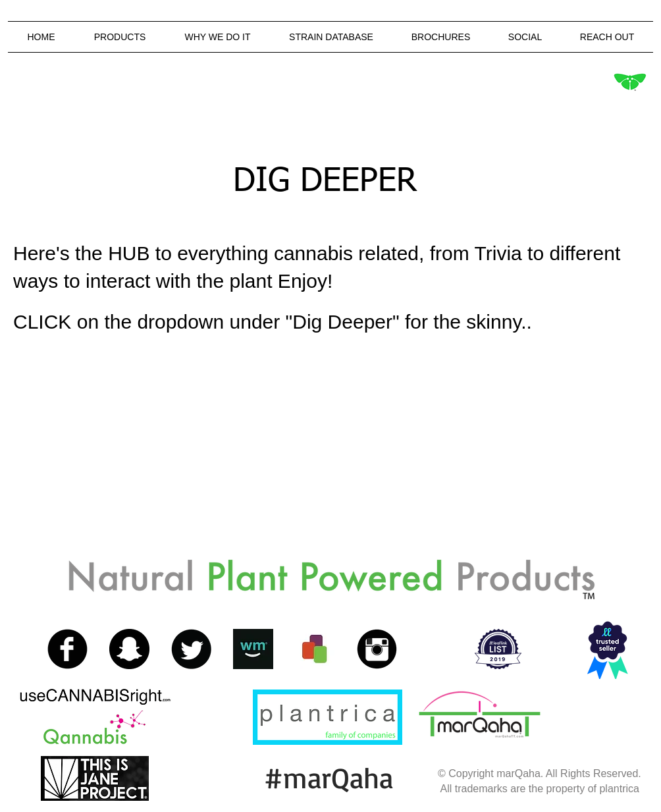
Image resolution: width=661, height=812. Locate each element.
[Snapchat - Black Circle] (129, 649)
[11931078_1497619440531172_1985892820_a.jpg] (315, 649)
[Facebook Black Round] (67, 649)
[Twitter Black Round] (191, 649)
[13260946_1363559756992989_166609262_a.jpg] (253, 649)
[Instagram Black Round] (377, 649)
